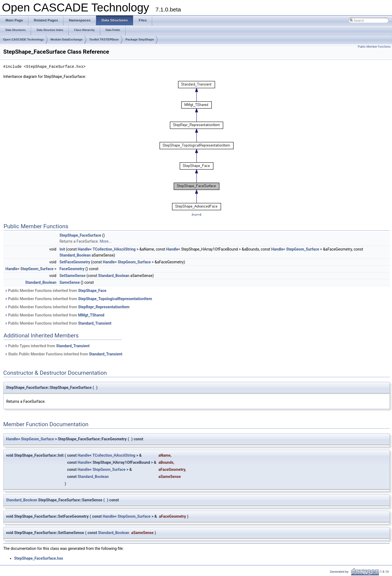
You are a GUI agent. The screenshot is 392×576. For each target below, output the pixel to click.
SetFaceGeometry (75, 262)
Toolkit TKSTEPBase (104, 39)
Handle (84, 249)
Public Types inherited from (47, 346)
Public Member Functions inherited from (56, 291)
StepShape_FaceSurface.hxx (39, 558)
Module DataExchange (67, 39)
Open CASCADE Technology (23, 39)
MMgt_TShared (91, 315)
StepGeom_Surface (303, 249)
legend (196, 214)
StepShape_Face (92, 291)
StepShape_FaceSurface (80, 235)
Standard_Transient (95, 323)
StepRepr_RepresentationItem (104, 307)
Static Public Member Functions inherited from (63, 354)
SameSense (70, 282)
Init (62, 249)
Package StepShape (140, 39)
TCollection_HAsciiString (114, 249)
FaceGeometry (72, 269)
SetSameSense (72, 276)
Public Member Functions (374, 47)
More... (105, 241)
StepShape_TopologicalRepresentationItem (115, 299)
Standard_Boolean (75, 255)
